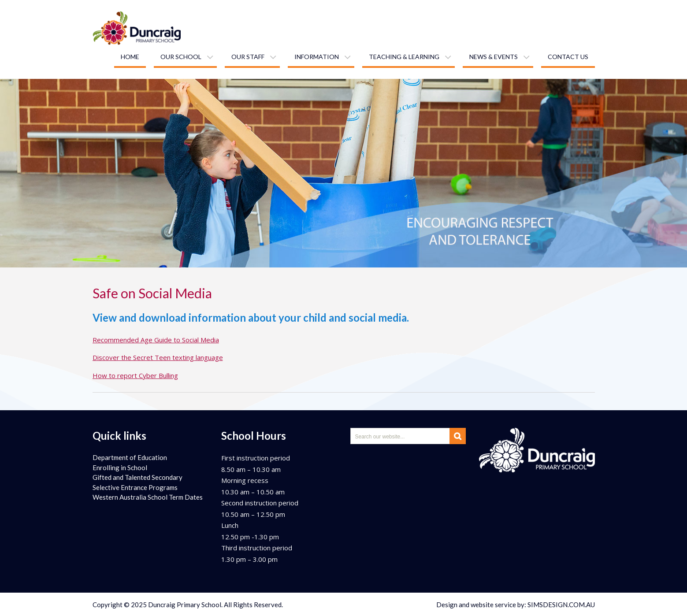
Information (317, 57)
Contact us (568, 57)
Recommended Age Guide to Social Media (156, 340)
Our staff (248, 57)
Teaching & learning (404, 57)
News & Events (494, 57)
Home (130, 57)
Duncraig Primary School (185, 605)
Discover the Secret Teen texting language (158, 357)
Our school (181, 57)
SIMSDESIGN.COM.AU (561, 605)
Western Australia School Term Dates (148, 497)
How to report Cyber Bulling (135, 375)
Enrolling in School (120, 468)
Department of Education (130, 457)
